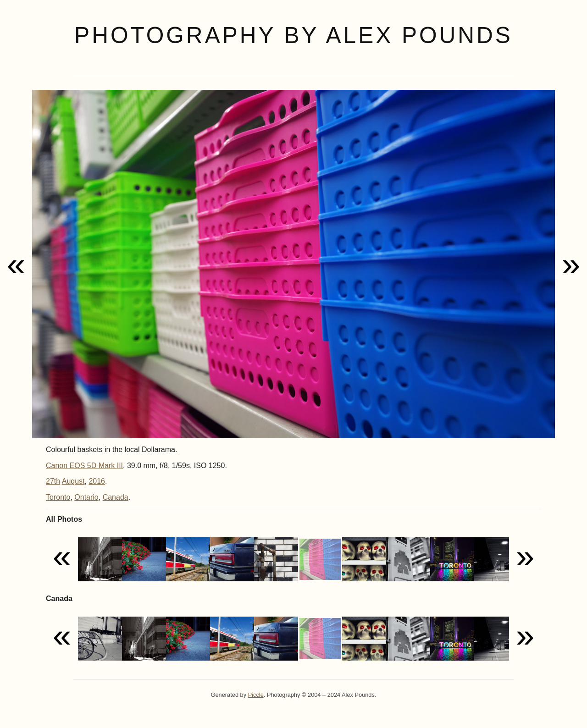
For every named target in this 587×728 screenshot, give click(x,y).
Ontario (86, 497)
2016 (97, 481)
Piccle (256, 695)
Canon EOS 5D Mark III (84, 466)
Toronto (58, 497)
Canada (116, 497)
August (73, 481)
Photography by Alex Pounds (293, 35)
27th (53, 481)
